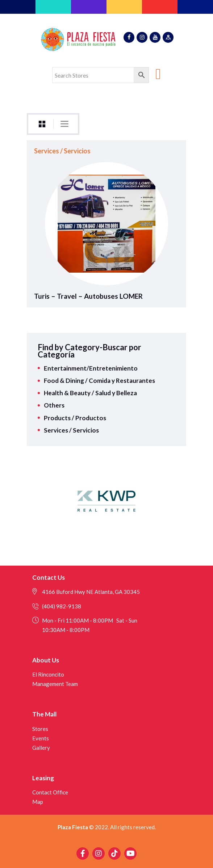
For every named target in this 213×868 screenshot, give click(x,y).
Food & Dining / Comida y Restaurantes (99, 381)
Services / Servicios (62, 151)
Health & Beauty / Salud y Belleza (90, 393)
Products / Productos (75, 418)
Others (54, 405)
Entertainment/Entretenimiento (91, 368)
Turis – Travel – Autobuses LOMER (88, 296)
